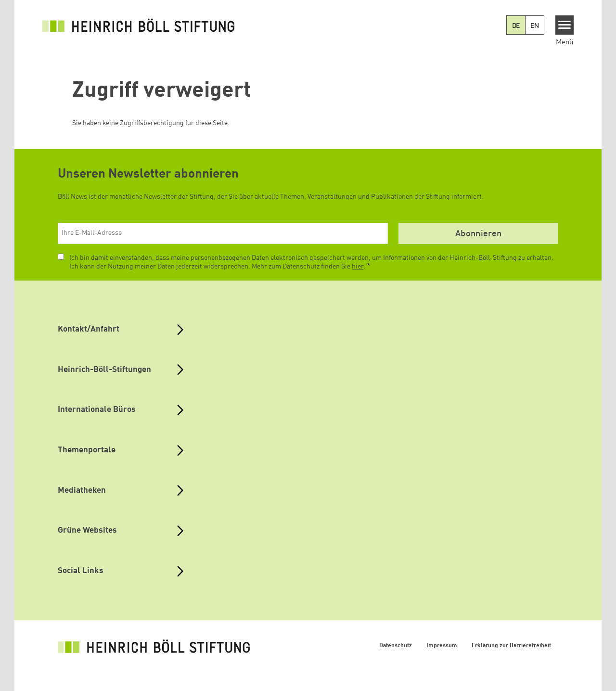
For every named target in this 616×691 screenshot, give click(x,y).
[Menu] (565, 25)
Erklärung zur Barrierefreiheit (511, 646)
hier (358, 267)
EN (535, 26)
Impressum (442, 646)
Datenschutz (396, 646)
